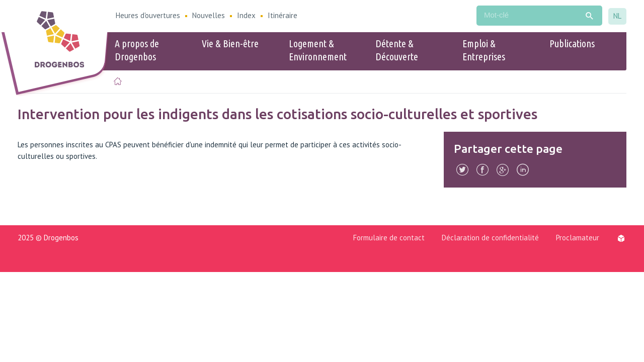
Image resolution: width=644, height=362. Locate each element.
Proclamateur (578, 238)
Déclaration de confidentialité (490, 238)
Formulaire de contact (389, 238)
